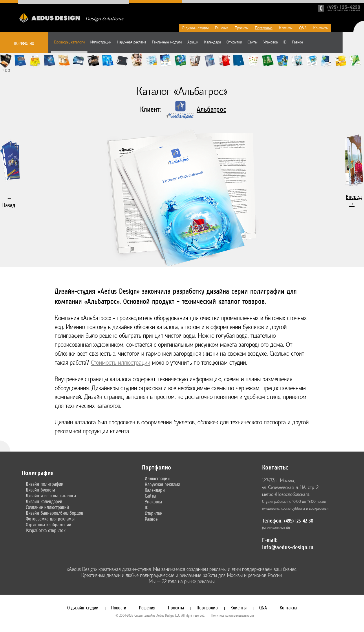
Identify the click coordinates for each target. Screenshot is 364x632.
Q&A (303, 28)
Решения (222, 28)
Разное (298, 42)
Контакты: (275, 467)
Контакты (321, 28)
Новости (119, 608)
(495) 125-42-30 (299, 521)
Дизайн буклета (40, 490)
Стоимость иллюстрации (121, 363)
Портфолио (264, 28)
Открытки (234, 42)
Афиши (193, 42)
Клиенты (286, 28)
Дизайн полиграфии (45, 484)
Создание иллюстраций (47, 507)
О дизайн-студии (195, 28)
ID (285, 42)
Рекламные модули (167, 42)
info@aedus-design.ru (288, 547)
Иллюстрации (101, 42)
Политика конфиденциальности (233, 615)
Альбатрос (211, 109)
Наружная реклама (132, 42)
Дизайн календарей (44, 501)
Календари (212, 42)
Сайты (253, 42)
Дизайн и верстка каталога (51, 496)
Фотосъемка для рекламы (50, 519)
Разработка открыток (46, 530)
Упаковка (270, 42)
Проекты (242, 28)
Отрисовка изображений (49, 525)
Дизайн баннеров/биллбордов (54, 513)
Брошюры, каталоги (69, 42)
